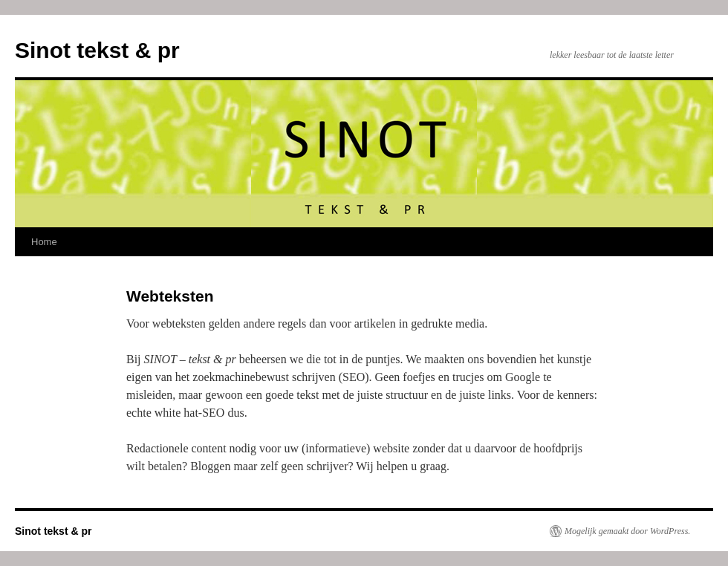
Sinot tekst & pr (97, 50)
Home (44, 242)
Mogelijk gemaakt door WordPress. (627, 531)
